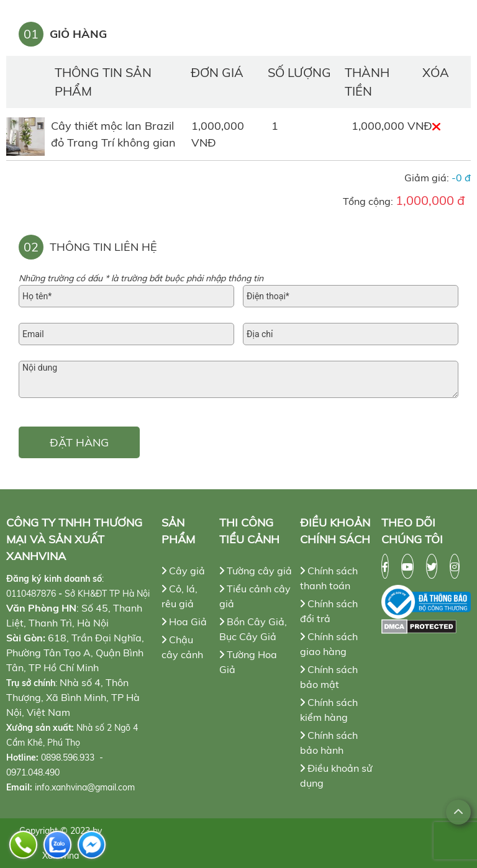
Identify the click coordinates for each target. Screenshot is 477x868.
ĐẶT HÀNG (79, 442)
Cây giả (183, 571)
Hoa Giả (184, 622)
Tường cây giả (256, 571)
